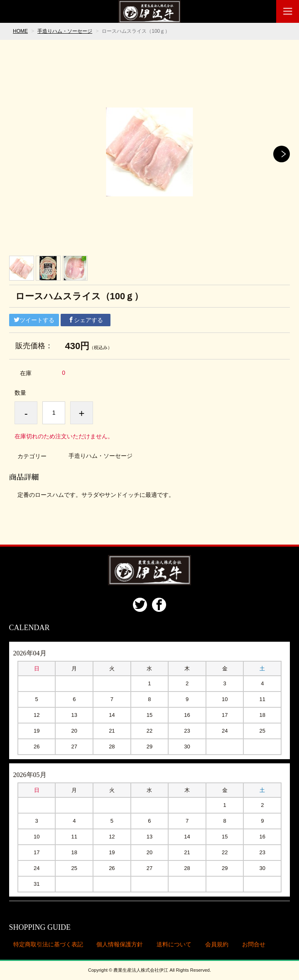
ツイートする (34, 320)
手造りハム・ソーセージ (65, 31)
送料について (174, 944)
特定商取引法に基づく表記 (48, 944)
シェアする (86, 320)
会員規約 (217, 944)
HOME (20, 31)
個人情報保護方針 (120, 944)
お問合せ (254, 944)
